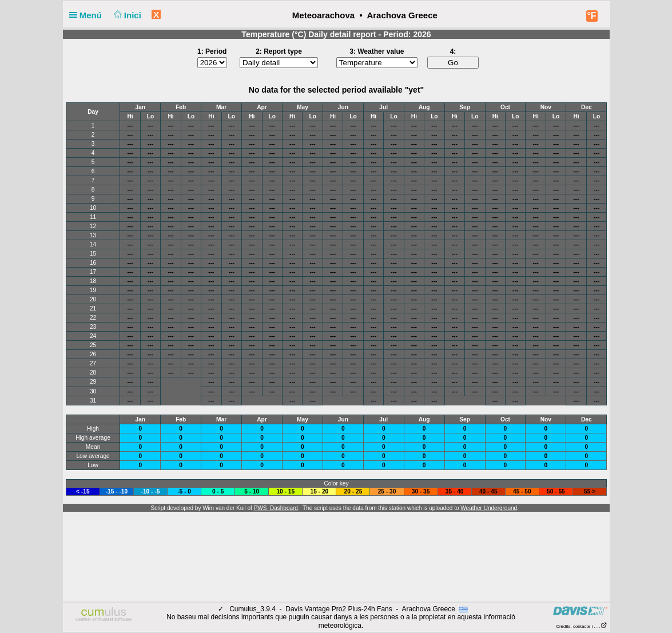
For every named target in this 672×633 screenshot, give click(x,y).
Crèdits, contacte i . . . (581, 626)
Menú (88, 15)
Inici (126, 15)
